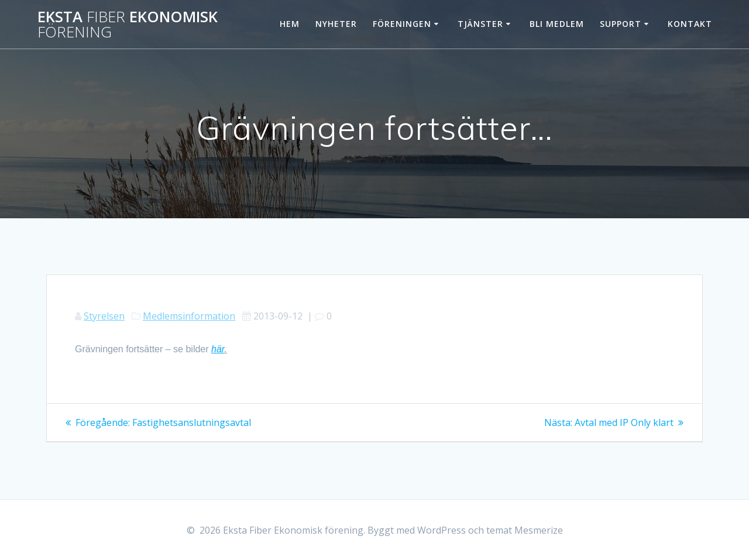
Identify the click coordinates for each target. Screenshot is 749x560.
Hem (290, 24)
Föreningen (402, 24)
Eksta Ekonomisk (128, 24)
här (218, 349)
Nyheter (336, 24)
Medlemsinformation (189, 316)
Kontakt (690, 24)
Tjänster (480, 24)
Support (621, 24)
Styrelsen (104, 316)
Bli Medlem (557, 24)
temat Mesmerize (525, 530)
